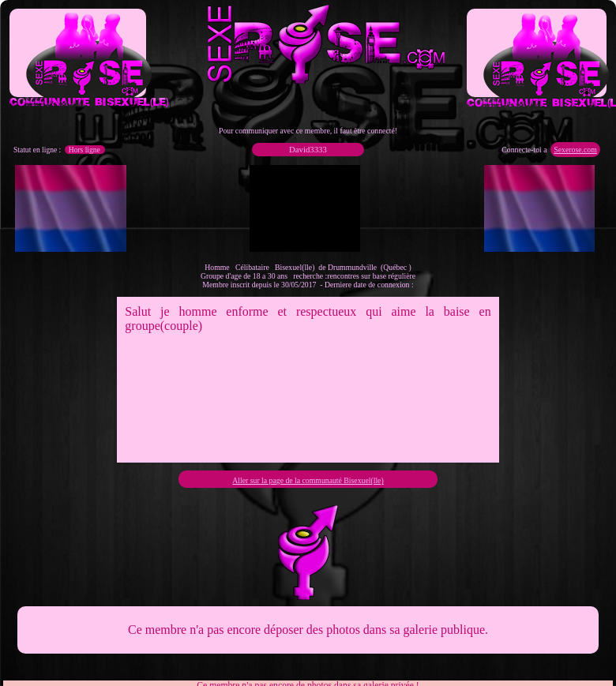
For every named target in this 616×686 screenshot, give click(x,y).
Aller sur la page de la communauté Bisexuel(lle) (308, 480)
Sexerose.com (575, 150)
